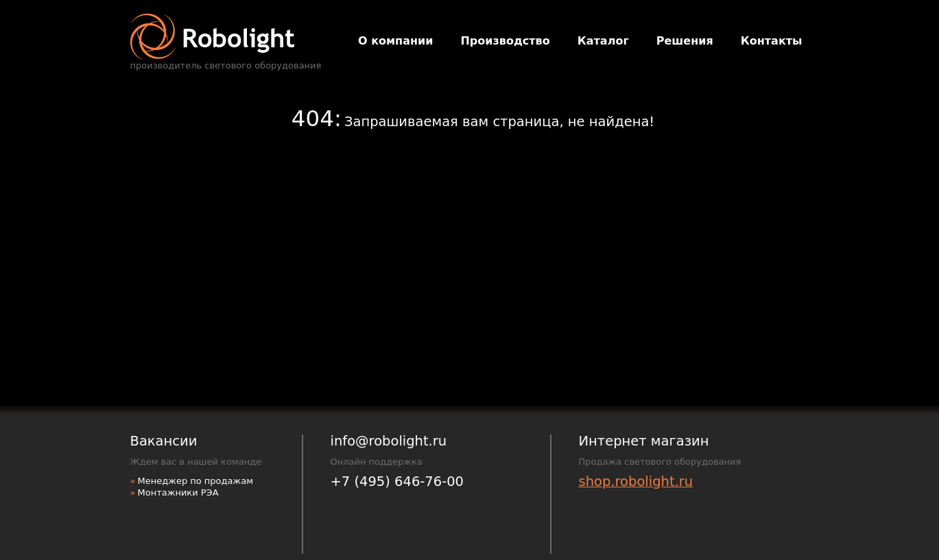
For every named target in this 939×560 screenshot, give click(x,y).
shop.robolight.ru (636, 482)
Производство (505, 41)
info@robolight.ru (389, 441)
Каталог (603, 41)
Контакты (772, 41)
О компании (395, 41)
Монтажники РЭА (178, 492)
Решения (685, 41)
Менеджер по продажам (195, 481)
